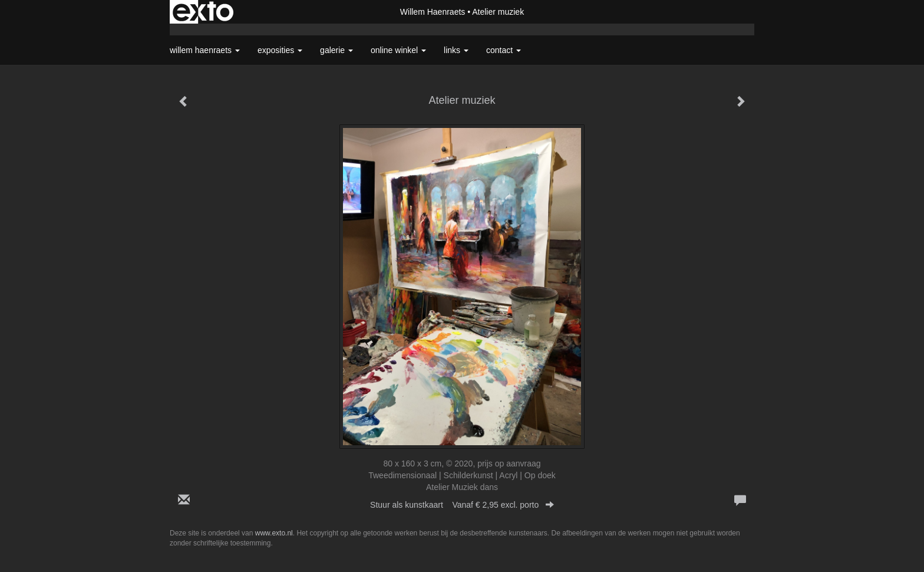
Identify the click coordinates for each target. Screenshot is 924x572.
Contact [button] (504, 50)
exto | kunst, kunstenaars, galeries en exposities (203, 12)
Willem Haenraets (433, 12)
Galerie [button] (336, 50)
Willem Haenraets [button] (205, 50)
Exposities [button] (280, 50)
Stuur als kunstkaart (462, 505)
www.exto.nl (274, 533)
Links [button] (456, 50)
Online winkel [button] (398, 50)
